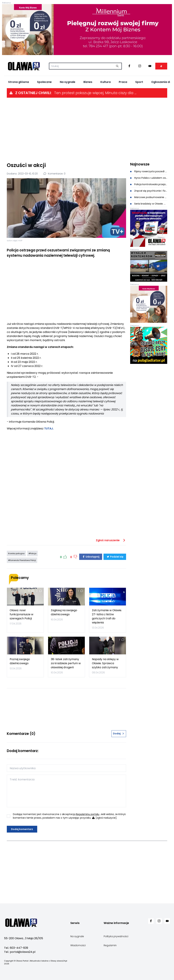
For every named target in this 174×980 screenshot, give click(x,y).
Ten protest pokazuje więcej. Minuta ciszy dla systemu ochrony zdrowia (96, 93)
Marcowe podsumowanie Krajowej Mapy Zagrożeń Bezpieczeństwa (149, 197)
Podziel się (115, 557)
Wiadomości (78, 945)
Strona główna (19, 82)
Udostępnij (91, 557)
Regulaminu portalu (88, 814)
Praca (123, 82)
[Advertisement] (87, 130)
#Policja (32, 553)
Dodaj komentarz (22, 829)
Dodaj (119, 734)
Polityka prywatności (116, 936)
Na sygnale (68, 82)
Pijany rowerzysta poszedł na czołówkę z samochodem (149, 171)
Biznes (88, 82)
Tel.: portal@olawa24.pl (20, 952)
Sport (139, 82)
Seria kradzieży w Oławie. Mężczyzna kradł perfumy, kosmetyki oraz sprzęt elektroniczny (149, 204)
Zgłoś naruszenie (111, 540)
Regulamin (110, 945)
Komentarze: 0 (54, 174)
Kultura (106, 82)
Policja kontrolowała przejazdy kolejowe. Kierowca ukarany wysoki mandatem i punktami (149, 184)
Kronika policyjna (16, 553)
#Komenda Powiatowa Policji (22, 560)
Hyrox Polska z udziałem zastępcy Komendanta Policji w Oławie (149, 178)
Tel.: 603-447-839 (16, 948)
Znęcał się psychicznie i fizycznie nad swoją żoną (149, 191)
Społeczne (44, 82)
